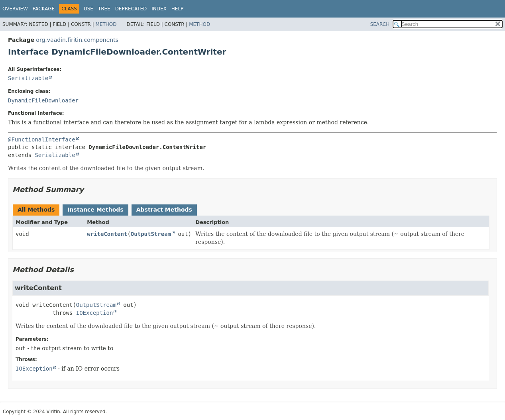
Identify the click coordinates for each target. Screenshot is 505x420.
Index (159, 9)
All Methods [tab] (36, 210)
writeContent (107, 234)
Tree (104, 9)
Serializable (28, 78)
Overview (15, 9)
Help (178, 9)
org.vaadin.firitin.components (77, 40)
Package (44, 9)
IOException (95, 313)
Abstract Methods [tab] (164, 210)
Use (88, 9)
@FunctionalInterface (42, 139)
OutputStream (151, 234)
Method (106, 24)
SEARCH (380, 24)
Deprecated (131, 9)
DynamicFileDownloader (43, 100)
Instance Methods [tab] (95, 210)
